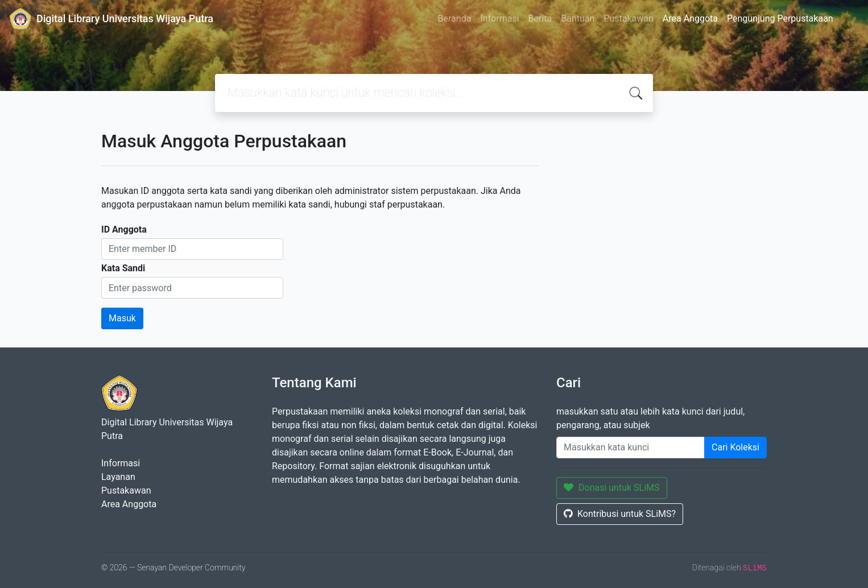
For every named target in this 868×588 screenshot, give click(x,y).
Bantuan (578, 18)
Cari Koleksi (735, 447)
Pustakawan (628, 18)
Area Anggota (690, 18)
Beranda (455, 18)
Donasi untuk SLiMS (612, 488)
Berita (540, 18)
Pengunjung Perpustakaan (780, 18)
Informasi (499, 18)
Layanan (118, 477)
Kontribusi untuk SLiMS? (620, 514)
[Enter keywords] (631, 448)
